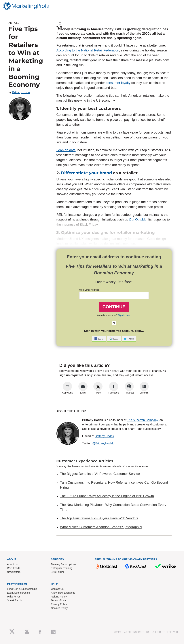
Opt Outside (138, 220)
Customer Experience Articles (85, 461)
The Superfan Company (143, 420)
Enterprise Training (62, 568)
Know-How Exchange (63, 593)
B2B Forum (57, 572)
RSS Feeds (14, 568)
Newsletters (14, 572)
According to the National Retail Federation (88, 50)
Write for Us (14, 597)
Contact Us (57, 589)
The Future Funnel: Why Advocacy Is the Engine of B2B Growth (107, 496)
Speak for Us (15, 600)
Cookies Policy (59, 608)
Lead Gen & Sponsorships (22, 589)
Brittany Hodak (21, 92)
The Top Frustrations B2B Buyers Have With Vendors (99, 518)
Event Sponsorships (19, 593)
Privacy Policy (59, 604)
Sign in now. (125, 315)
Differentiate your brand (87, 173)
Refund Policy (59, 597)
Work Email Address (89, 290)
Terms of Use (58, 600)
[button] (99, 339)
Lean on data (66, 150)
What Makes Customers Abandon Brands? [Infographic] (101, 527)
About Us (12, 564)
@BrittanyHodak (103, 443)
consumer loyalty (118, 83)
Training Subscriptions (64, 564)
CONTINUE (114, 307)
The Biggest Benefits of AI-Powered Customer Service (100, 474)
